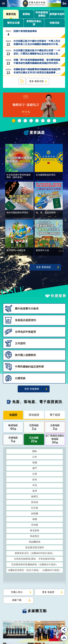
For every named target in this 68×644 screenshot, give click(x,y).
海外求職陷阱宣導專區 (37, 121)
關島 (35, 452)
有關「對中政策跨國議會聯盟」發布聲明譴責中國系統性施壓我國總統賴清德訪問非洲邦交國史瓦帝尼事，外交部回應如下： (37, 62)
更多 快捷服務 (32, 390)
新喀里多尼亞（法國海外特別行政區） (35, 554)
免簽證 (13, 416)
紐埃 (35, 480)
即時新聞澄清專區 (42, 14)
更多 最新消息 (37, 81)
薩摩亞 (35, 497)
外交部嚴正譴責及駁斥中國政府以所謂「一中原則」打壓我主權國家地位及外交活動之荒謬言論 (37, 52)
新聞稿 (26, 14)
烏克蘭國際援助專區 (43, 121)
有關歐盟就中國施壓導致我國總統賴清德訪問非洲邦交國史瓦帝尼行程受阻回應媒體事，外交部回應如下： (37, 71)
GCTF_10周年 (31, 121)
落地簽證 (34, 416)
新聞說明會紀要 (34, 23)
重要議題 (37, 133)
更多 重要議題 (44, 268)
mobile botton (4, 3)
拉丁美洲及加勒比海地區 (55, 440)
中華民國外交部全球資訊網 (34, 3)
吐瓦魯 (35, 509)
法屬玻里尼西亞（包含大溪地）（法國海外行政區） (35, 571)
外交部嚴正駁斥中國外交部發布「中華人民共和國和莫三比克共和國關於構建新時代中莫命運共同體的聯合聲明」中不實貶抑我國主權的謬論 (37, 43)
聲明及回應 (13, 23)
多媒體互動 (37, 612)
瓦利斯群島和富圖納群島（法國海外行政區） (35, 565)
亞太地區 (34, 441)
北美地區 (55, 428)
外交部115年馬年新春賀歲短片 (14, 121)
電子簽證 (55, 416)
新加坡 (35, 503)
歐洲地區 (13, 428)
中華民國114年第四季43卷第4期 (19, 121)
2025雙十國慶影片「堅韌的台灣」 (25, 121)
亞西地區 (34, 428)
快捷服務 (58, 297)
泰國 (35, 520)
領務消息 (55, 23)
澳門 (35, 469)
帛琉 (35, 486)
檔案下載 (17, 601)
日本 (35, 458)
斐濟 (35, 492)
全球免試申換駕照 (49, 121)
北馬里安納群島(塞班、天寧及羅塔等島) (35, 560)
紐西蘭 (35, 514)
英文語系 (64, 3)
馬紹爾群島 (35, 543)
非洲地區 (13, 441)
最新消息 (11, 14)
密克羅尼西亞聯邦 (35, 548)
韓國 (35, 463)
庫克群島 (35, 531)
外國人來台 (17, 593)
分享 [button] (64, 630)
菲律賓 (35, 526)
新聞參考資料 (57, 14)
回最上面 (64, 638)
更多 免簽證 (48, 593)
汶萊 (35, 475)
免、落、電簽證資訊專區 (55, 121)
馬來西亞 (35, 537)
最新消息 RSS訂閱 (22, 81)
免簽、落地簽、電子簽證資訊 (37, 403)
